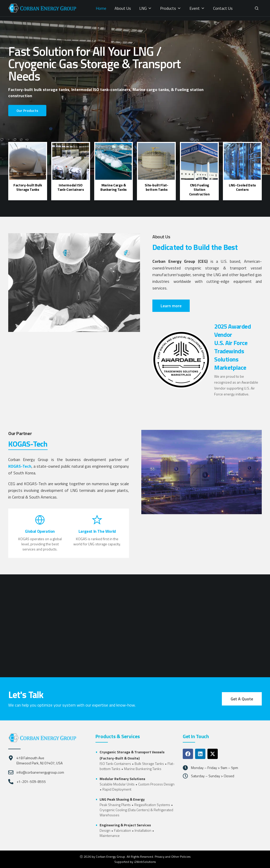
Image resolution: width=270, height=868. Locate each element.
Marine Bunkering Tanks (143, 769)
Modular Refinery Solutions (122, 779)
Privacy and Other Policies (173, 857)
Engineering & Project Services (125, 825)
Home (101, 8)
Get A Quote (242, 699)
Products (171, 8)
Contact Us (223, 8)
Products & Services (118, 736)
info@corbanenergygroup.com (40, 772)
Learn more (171, 306)
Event (197, 8)
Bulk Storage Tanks (149, 763)
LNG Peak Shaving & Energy (122, 799)
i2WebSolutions (145, 862)
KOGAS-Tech (20, 466)
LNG (146, 8)
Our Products (27, 110)
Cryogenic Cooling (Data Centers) (125, 810)
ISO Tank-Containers (115, 763)
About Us (123, 8)
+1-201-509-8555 (31, 782)
